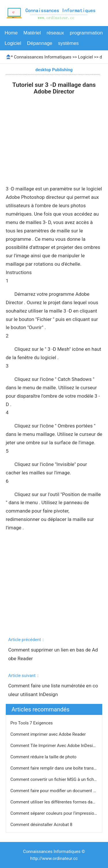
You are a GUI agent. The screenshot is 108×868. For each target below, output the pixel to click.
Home (11, 33)
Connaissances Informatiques (42, 57)
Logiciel (13, 43)
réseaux (55, 33)
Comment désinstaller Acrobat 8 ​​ (42, 825)
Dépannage (40, 43)
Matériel (32, 33)
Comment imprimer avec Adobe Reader (49, 734)
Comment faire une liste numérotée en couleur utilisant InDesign (53, 690)
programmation (86, 33)
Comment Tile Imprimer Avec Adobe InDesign (55, 746)
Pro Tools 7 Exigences (32, 723)
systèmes (69, 43)
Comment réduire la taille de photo (44, 757)
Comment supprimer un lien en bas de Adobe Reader (53, 654)
